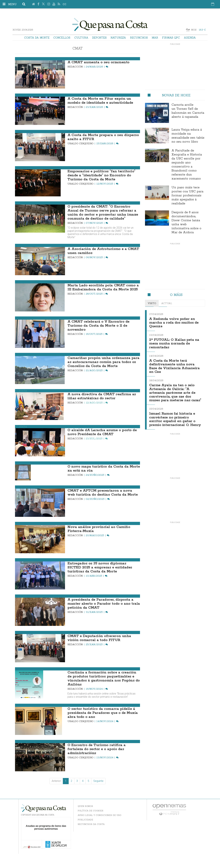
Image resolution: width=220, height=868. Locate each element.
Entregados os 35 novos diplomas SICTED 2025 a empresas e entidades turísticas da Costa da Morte (100, 567)
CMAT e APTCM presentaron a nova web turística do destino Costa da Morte (103, 493)
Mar (155, 38)
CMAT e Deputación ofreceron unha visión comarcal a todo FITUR (99, 638)
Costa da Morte (37, 38)
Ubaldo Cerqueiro (81, 143)
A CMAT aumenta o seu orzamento (98, 62)
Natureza (118, 38)
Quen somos (85, 806)
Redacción (75, 67)
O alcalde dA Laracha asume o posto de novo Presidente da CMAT (102, 432)
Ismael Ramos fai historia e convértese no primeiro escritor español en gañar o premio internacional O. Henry (175, 419)
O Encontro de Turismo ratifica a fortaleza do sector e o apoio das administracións (97, 749)
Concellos (62, 38)
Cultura (81, 38)
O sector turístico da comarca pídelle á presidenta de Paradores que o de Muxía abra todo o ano (103, 713)
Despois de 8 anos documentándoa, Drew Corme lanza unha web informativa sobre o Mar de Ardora (186, 222)
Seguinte (98, 781)
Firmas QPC (171, 38)
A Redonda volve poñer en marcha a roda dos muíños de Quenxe (174, 323)
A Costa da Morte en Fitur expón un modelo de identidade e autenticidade (100, 101)
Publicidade (85, 820)
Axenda (190, 38)
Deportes (99, 38)
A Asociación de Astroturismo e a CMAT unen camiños (103, 251)
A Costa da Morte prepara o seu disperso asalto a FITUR (103, 137)
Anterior (56, 781)
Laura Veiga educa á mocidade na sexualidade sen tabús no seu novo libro (188, 136)
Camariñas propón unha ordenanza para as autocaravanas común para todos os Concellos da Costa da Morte (103, 362)
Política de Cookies (90, 811)
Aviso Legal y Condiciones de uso (99, 815)
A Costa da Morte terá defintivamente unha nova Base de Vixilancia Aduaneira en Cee (174, 366)
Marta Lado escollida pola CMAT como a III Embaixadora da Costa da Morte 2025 (103, 287)
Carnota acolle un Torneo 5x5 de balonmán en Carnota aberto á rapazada (188, 111)
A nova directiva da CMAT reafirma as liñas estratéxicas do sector (102, 396)
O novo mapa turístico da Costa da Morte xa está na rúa (104, 469)
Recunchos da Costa (91, 824)
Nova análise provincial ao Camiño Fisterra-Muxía (99, 529)
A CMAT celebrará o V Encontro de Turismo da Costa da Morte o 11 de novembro (98, 326)
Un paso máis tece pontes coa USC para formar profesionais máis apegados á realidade (187, 196)
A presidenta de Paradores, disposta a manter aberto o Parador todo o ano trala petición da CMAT (104, 604)
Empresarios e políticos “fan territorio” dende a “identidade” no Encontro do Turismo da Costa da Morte (101, 175)
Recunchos (139, 38)
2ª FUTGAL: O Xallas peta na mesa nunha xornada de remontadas (174, 344)
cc (64, 4)
